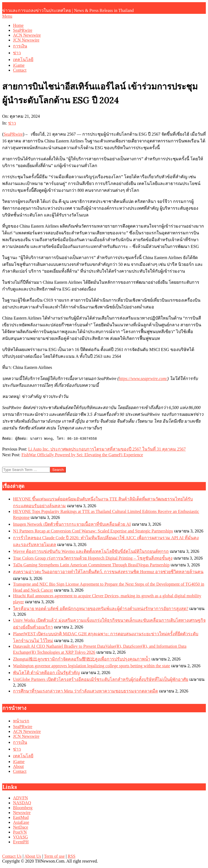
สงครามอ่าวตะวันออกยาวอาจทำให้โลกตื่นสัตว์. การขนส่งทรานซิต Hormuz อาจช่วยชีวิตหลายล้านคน (108, 572)
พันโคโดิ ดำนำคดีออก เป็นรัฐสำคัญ (46, 673)
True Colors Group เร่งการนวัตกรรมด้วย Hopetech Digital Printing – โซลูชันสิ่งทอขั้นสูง (93, 558)
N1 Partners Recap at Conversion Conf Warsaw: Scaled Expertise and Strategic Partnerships (93, 531)
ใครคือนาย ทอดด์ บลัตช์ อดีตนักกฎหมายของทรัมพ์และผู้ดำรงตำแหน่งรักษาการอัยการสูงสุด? (101, 609)
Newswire (22, 813)
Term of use (54, 856)
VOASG (20, 837)
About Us (33, 856)
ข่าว (12, 123)
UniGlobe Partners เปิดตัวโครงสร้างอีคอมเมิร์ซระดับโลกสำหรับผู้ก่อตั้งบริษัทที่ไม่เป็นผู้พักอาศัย (101, 679)
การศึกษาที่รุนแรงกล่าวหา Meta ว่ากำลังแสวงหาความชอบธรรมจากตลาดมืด (85, 691)
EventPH (21, 842)
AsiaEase (21, 822)
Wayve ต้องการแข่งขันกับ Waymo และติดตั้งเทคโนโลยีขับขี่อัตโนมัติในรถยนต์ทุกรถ (91, 551)
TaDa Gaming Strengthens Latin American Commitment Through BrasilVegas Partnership (91, 565)
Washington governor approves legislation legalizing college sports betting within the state (92, 666)
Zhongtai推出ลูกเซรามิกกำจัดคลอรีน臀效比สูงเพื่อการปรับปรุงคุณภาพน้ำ (82, 659)
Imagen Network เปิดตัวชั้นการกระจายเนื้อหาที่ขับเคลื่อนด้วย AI (72, 524)
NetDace (21, 827)
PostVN (20, 832)
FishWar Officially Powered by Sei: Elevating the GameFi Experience (82, 455)
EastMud (21, 817)
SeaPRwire (13, 134)
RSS (71, 856)
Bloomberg (23, 808)
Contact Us (12, 856)
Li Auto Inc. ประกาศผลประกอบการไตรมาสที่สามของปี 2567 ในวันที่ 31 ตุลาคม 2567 (107, 449)
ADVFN (20, 798)
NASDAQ (22, 803)
